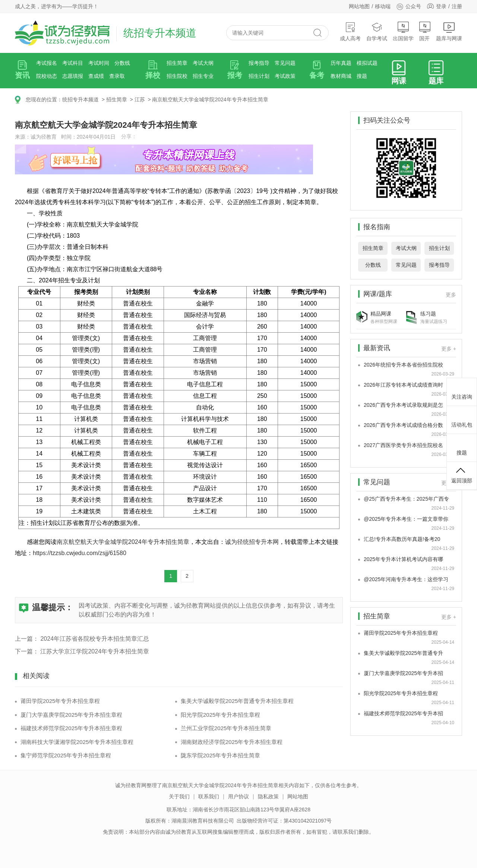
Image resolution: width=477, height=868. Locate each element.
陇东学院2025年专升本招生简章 (220, 755)
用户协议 (238, 796)
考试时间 (99, 63)
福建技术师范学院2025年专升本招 (403, 713)
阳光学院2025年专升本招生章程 (220, 715)
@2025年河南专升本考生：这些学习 (406, 579)
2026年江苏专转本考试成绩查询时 (403, 385)
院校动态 (47, 76)
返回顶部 (462, 475)
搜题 (362, 76)
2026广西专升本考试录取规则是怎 (403, 405)
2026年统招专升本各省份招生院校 (403, 365)
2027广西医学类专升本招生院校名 (403, 445)
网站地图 (359, 6)
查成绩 (96, 76)
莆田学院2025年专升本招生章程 (60, 701)
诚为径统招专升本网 (252, 542)
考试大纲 (203, 63)
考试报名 (47, 63)
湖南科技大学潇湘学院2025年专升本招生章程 (77, 742)
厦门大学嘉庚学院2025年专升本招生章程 (71, 715)
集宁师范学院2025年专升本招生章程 (66, 755)
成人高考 (350, 31)
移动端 (383, 6)
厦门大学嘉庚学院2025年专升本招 (403, 673)
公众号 (409, 6)
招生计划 (259, 76)
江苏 (140, 99)
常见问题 (285, 63)
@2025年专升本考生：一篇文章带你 (406, 519)
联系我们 (209, 796)
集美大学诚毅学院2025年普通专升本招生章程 (237, 701)
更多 (451, 295)
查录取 (117, 76)
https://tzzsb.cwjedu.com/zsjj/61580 (80, 553)
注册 (457, 6)
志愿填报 (73, 76)
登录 (441, 6)
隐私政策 (268, 796)
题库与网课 (449, 31)
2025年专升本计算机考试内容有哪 (403, 559)
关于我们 (179, 796)
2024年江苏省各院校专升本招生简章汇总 (95, 639)
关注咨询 (462, 391)
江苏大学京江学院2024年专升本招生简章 (95, 651)
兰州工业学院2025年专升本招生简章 (226, 728)
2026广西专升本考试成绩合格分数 (403, 425)
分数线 (122, 63)
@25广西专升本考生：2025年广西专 (406, 499)
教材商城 (341, 76)
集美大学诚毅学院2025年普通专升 (403, 653)
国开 (425, 31)
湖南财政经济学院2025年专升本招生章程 (232, 742)
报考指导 (259, 63)
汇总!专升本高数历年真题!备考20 (402, 539)
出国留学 (403, 31)
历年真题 (341, 63)
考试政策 (285, 76)
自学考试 (377, 31)
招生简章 (177, 63)
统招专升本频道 (80, 99)
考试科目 (73, 63)
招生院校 (177, 76)
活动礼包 (462, 419)
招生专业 (203, 76)
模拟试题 (367, 63)
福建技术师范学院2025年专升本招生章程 (71, 728)
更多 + (449, 349)
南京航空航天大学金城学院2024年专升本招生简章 (210, 99)
